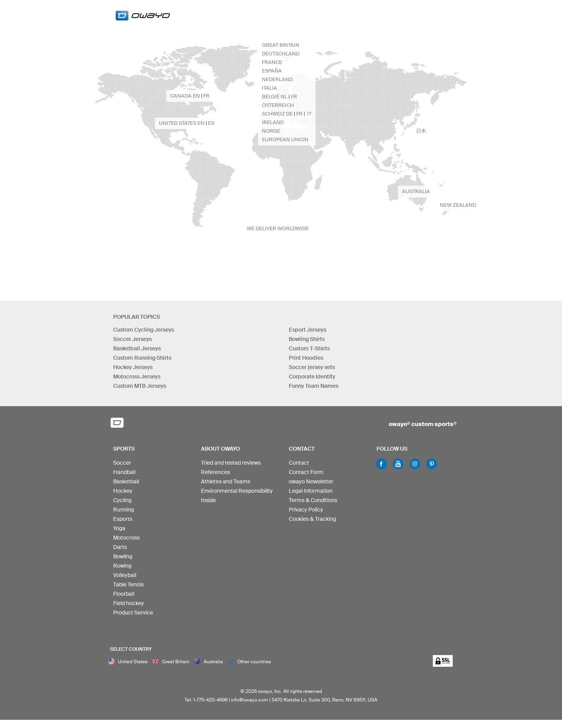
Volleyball (125, 575)
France (272, 62)
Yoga (119, 528)
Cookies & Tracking (312, 519)
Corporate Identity (312, 376)
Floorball (124, 594)
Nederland (277, 79)
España (272, 71)
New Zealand (458, 205)
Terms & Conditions (313, 500)
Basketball (126, 481)
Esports (123, 519)
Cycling (122, 500)
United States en (182, 123)
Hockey (123, 491)
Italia (269, 88)
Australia (416, 191)
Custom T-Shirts (309, 348)
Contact (299, 463)
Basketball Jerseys (137, 348)
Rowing (122, 566)
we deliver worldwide (278, 228)
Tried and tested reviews (231, 463)
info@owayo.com (250, 700)
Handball (124, 472)
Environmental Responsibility (237, 491)
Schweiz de (277, 114)
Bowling (123, 556)
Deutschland (281, 54)
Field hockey (129, 603)
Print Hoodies (306, 358)
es (211, 123)
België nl (275, 97)
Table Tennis (128, 584)
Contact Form (306, 472)
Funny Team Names (314, 386)
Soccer (122, 463)
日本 (421, 131)
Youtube (398, 464)
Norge (271, 131)
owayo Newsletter (311, 481)
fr (294, 97)
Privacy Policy (306, 510)
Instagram (415, 464)
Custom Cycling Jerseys (144, 330)
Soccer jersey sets (312, 367)
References (215, 472)
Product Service (133, 613)
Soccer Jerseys (132, 339)
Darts (120, 547)
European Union (285, 139)
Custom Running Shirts (142, 358)
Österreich (278, 105)
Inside (208, 500)
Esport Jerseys (308, 330)
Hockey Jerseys (133, 367)
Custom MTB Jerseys (140, 386)
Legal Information (311, 491)
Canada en (185, 96)
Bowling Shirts (307, 339)
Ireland (273, 122)
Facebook (381, 464)
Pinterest (432, 464)
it (309, 114)
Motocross (126, 538)
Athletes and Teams (226, 481)
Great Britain (281, 45)
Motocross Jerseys (137, 376)
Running (124, 510)
